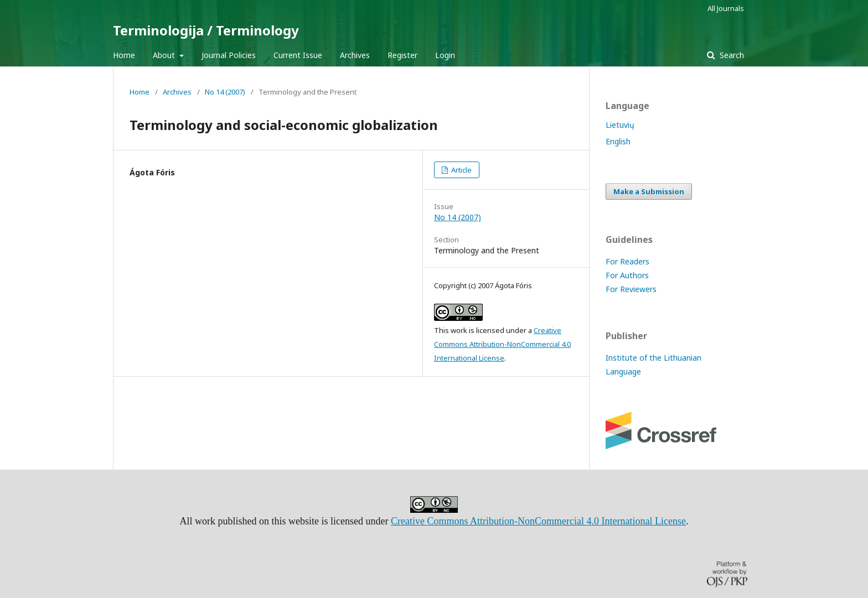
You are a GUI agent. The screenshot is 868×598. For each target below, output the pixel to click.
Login (445, 55)
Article (461, 170)
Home (124, 55)
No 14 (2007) (225, 92)
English (618, 141)
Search (731, 55)
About (165, 55)
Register (402, 55)
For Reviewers (631, 289)
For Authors (627, 275)
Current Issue (298, 55)
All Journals (726, 8)
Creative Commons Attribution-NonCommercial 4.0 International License (502, 344)
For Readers (627, 261)
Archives (355, 55)
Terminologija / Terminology (206, 30)
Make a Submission (649, 191)
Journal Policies (229, 55)
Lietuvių (620, 125)
